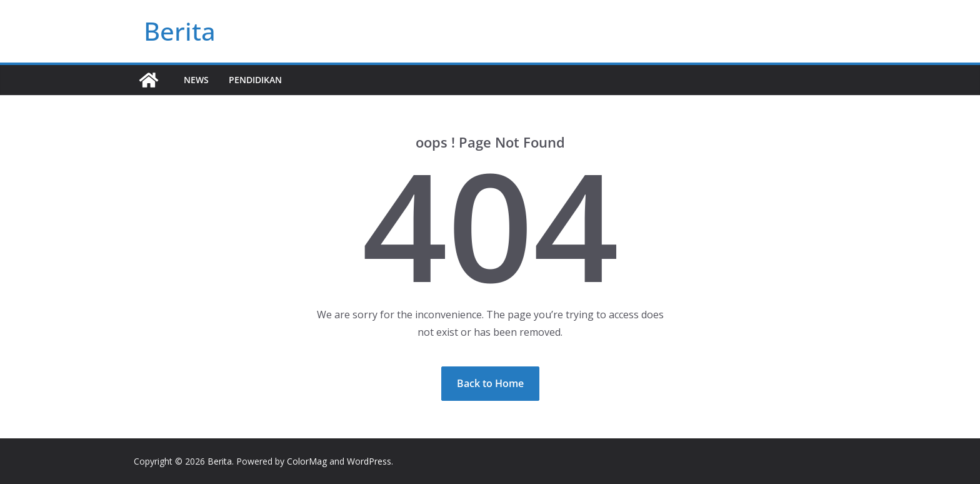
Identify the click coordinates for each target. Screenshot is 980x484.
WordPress (369, 461)
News (196, 80)
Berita (180, 31)
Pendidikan (255, 80)
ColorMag (307, 461)
